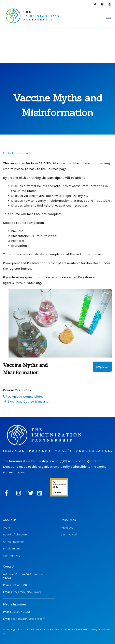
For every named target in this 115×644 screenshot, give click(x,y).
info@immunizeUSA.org (26, 592)
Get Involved (69, 535)
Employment (12, 549)
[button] (95, 4)
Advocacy (67, 528)
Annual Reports (13, 542)
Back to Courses (17, 153)
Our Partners (12, 556)
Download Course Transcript (27, 401)
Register (102, 367)
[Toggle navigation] (108, 17)
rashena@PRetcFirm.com (28, 619)
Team (6, 528)
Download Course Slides (23, 397)
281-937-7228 (21, 612)
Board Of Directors (15, 535)
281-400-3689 (21, 585)
